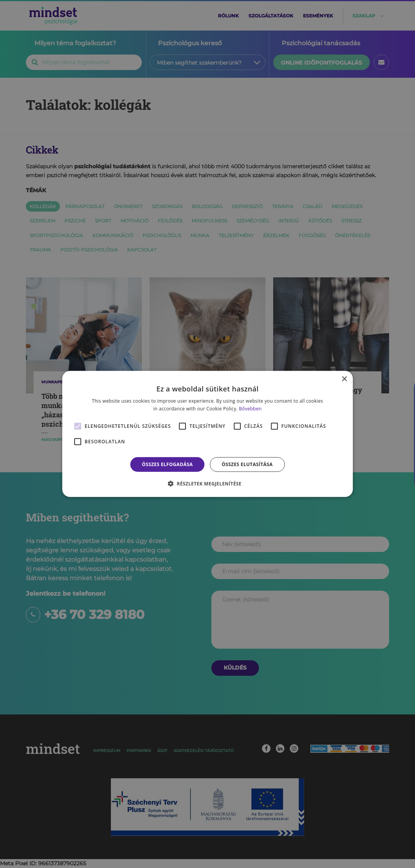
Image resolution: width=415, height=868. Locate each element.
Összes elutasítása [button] (247, 464)
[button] (207, 484)
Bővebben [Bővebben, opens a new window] (250, 409)
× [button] (344, 379)
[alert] (207, 434)
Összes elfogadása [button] (167, 464)
